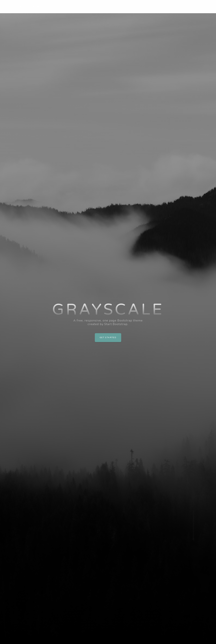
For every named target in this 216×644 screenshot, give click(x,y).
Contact (192, 7)
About (159, 7)
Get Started (108, 338)
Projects (175, 7)
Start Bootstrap (28, 7)
